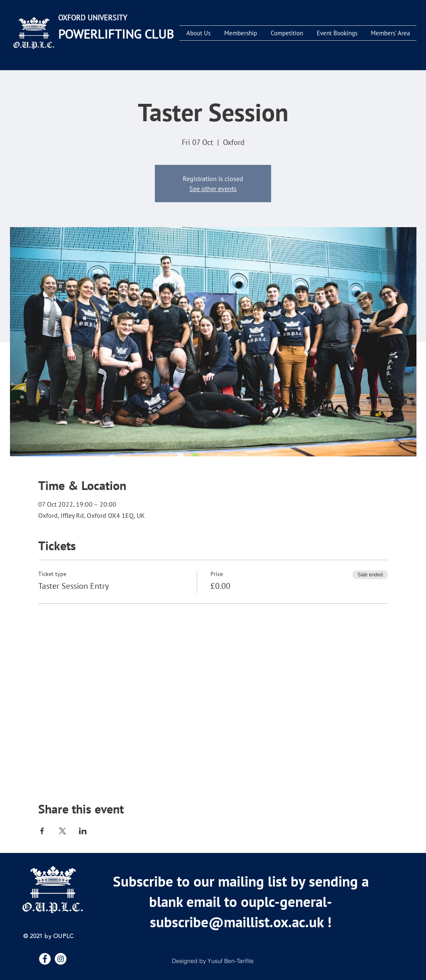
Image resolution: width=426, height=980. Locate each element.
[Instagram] (61, 959)
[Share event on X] (62, 831)
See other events (213, 189)
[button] (198, 33)
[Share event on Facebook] (42, 831)
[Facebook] (45, 959)
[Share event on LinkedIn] (83, 831)
